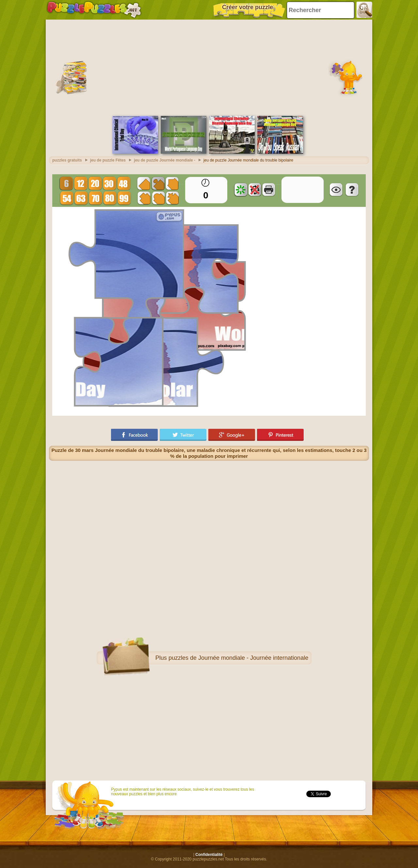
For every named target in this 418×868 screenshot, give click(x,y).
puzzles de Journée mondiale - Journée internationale (238, 658)
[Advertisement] (209, 67)
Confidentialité (209, 855)
